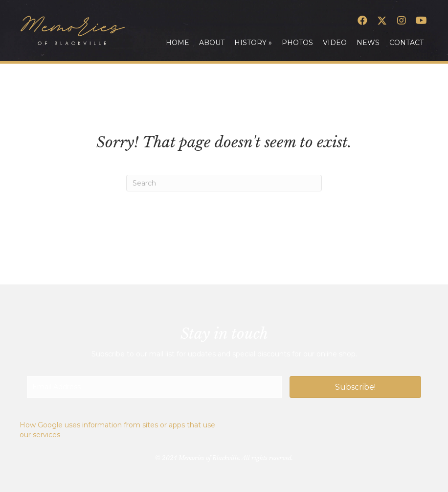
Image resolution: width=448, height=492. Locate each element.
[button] (362, 21)
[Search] (224, 183)
